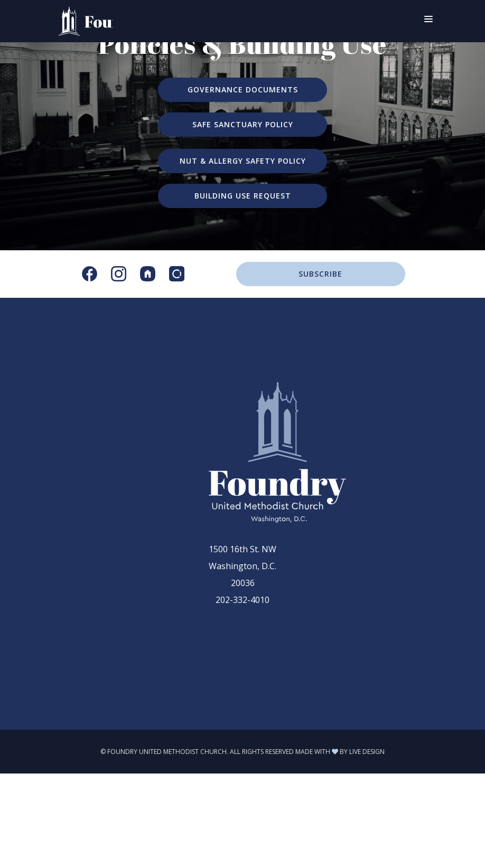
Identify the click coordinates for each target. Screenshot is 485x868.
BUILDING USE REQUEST (243, 196)
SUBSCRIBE (320, 274)
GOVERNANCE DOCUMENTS (243, 89)
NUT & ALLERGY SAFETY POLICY (243, 161)
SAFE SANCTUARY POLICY (243, 124)
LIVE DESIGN (367, 752)
